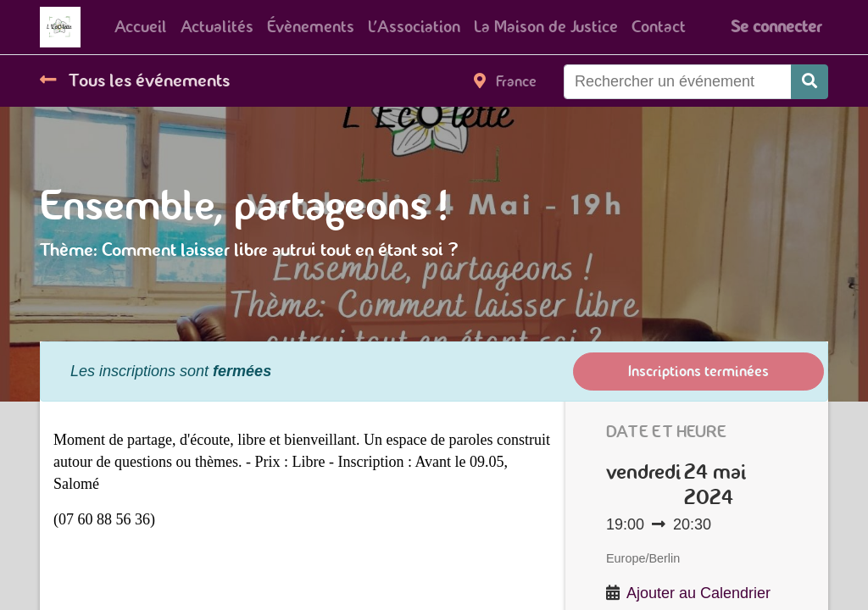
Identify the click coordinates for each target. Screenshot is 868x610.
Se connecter (776, 27)
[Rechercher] (810, 82)
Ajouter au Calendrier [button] (698, 593)
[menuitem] (141, 27)
